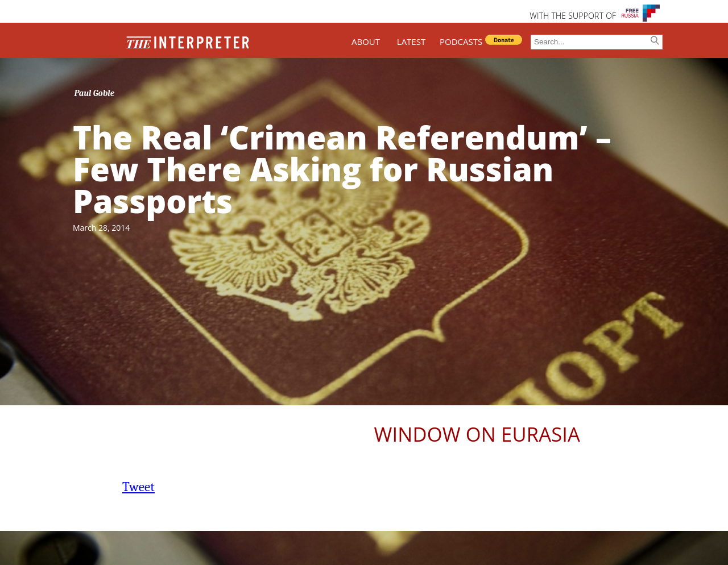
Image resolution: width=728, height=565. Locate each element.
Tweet (138, 487)
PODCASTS (461, 41)
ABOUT (366, 41)
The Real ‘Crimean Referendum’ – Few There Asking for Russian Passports (342, 169)
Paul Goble (95, 93)
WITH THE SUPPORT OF (573, 16)
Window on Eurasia (477, 434)
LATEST (411, 41)
